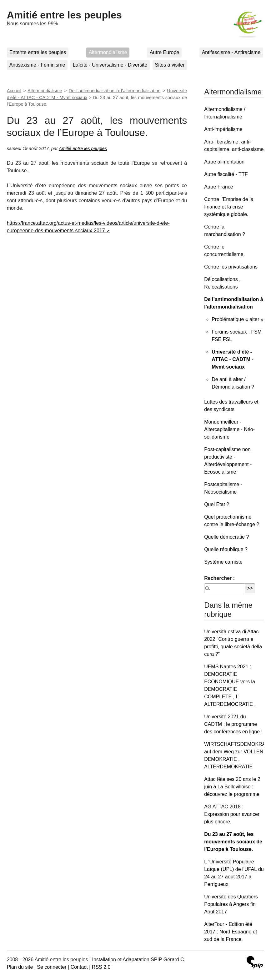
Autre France (218, 187)
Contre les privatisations (231, 267)
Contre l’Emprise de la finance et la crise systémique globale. (229, 207)
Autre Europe (164, 52)
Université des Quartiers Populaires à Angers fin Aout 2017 (231, 904)
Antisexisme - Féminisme (37, 65)
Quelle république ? (226, 549)
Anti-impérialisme (223, 129)
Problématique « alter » (237, 319)
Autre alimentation (224, 162)
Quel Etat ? (217, 504)
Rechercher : (219, 578)
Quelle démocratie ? (226, 537)
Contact (79, 967)
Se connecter (52, 967)
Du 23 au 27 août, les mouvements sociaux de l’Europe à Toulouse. (233, 842)
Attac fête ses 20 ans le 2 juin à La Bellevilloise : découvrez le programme (232, 787)
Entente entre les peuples (38, 52)
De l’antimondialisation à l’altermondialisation (115, 91)
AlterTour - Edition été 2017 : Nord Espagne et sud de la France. (231, 932)
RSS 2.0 (101, 967)
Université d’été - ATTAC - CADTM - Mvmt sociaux (233, 359)
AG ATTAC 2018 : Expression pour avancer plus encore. (232, 814)
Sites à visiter (170, 65)
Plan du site (20, 967)
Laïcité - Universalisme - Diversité (110, 65)
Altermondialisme (108, 52)
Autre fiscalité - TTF (226, 174)
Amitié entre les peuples (64, 15)
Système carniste (223, 562)
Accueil (14, 91)
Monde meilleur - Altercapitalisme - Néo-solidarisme (229, 429)
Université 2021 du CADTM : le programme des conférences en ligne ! (233, 724)
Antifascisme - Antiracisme (231, 52)
